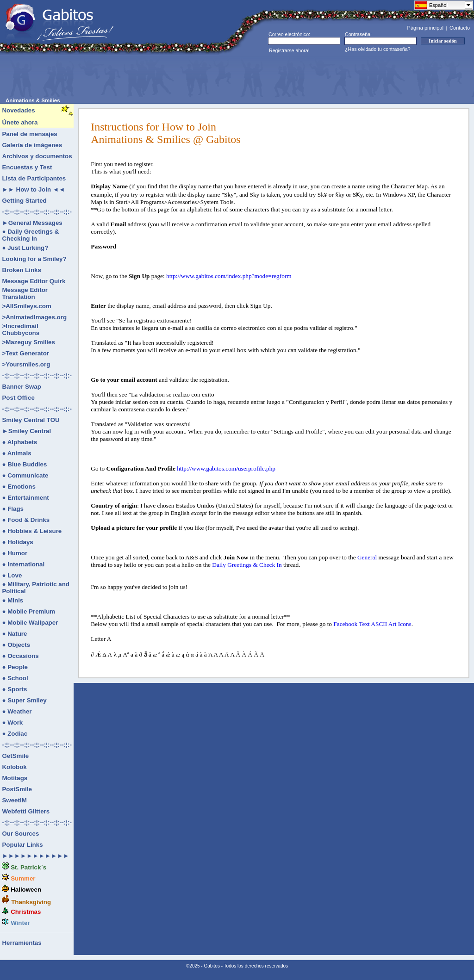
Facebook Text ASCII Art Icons (372, 624)
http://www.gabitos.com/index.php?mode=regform (229, 276)
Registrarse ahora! (289, 50)
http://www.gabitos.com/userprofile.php (226, 468)
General (367, 557)
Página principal (425, 28)
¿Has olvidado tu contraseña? (378, 49)
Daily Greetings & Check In (247, 565)
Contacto (460, 28)
